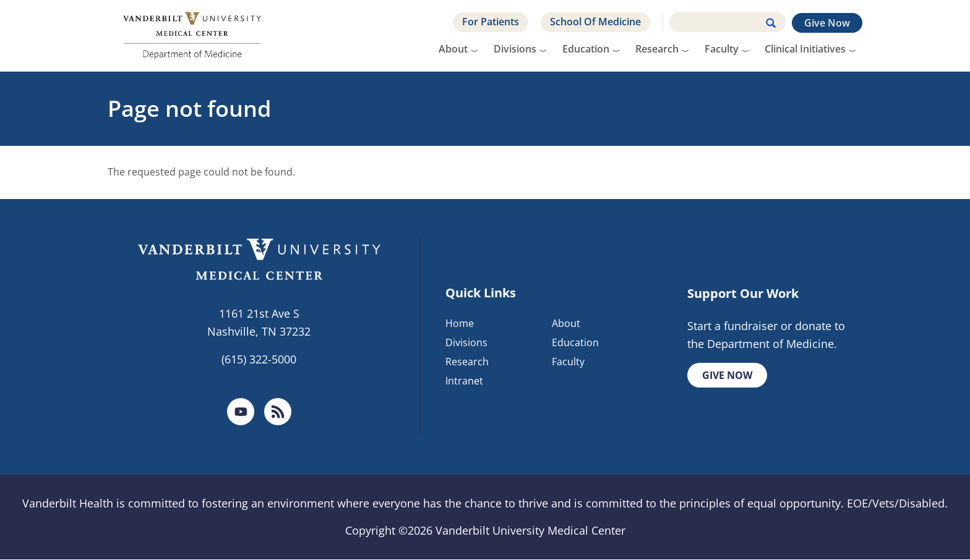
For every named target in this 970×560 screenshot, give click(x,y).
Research (657, 49)
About (453, 49)
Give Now (827, 23)
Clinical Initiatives (805, 49)
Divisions (515, 49)
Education (586, 49)
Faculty (722, 49)
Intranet (464, 381)
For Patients (491, 22)
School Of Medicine (595, 22)
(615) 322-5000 (259, 359)
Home (460, 324)
